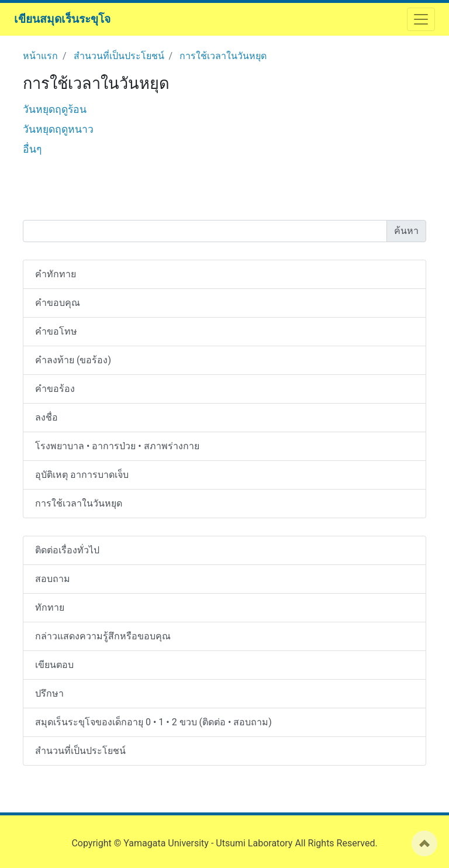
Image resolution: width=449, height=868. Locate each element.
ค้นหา (406, 231)
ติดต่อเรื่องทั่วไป (67, 550)
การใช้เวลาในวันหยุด (223, 56)
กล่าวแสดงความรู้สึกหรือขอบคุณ (103, 636)
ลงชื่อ (46, 417)
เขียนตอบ (54, 665)
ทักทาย (50, 607)
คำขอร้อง (55, 389)
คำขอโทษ (56, 331)
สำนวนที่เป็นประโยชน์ (119, 56)
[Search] (205, 231)
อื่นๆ (32, 149)
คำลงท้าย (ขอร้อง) (73, 360)
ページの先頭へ (424, 843)
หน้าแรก (40, 56)
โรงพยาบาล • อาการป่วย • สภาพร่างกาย (117, 446)
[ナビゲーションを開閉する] (421, 19)
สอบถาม (53, 579)
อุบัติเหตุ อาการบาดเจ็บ (82, 475)
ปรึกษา (49, 693)
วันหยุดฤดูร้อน (55, 109)
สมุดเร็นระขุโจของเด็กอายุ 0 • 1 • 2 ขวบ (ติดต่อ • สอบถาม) (153, 722)
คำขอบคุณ (58, 303)
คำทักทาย (56, 274)
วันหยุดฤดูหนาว (58, 129)
